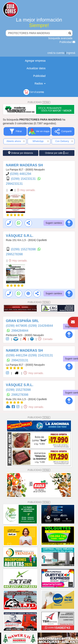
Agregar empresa (35, 61)
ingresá (71, 53)
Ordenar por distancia (20, 153)
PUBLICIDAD (39, 102)
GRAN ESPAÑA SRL (22, 321)
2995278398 (14, 254)
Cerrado (45, 339)
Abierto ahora (16, 141)
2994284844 (20, 331)
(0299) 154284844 (41, 326)
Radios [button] (40, 83)
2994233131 (14, 184)
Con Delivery (64, 141)
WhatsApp (41, 141)
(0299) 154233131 (24, 179)
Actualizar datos (36, 68)
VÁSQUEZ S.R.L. (20, 236)
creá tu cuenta (56, 53)
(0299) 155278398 (24, 249)
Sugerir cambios (54, 223)
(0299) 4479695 (17, 326)
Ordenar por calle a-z (57, 153)
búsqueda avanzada (60, 38)
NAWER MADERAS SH (24, 165)
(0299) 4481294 (20, 174)
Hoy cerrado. (26, 190)
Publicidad (67, 42)
